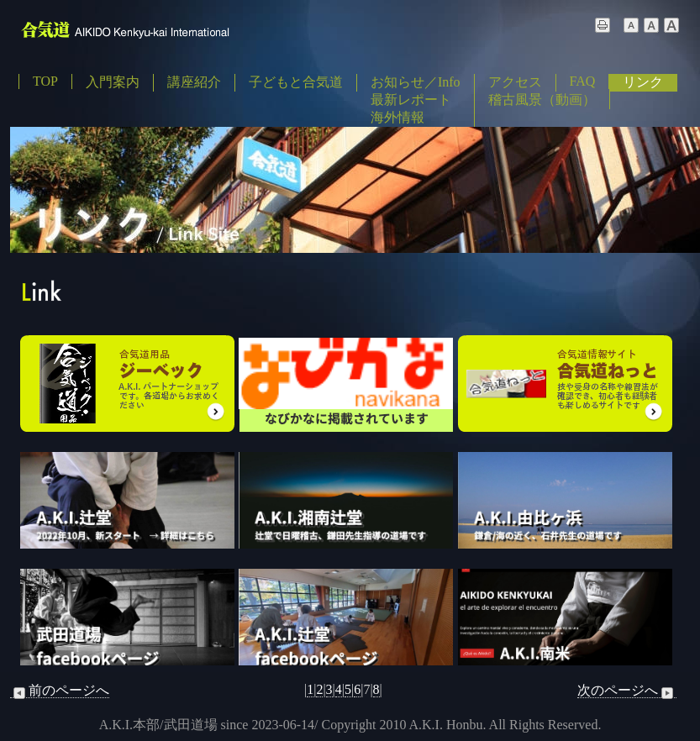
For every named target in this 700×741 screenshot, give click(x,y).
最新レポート (411, 100)
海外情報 (397, 117)
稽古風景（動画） (542, 100)
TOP (45, 81)
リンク (643, 82)
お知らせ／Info (416, 82)
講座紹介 (194, 82)
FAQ (583, 81)
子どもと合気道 (296, 82)
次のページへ (627, 691)
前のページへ (60, 691)
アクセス (515, 82)
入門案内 (113, 82)
